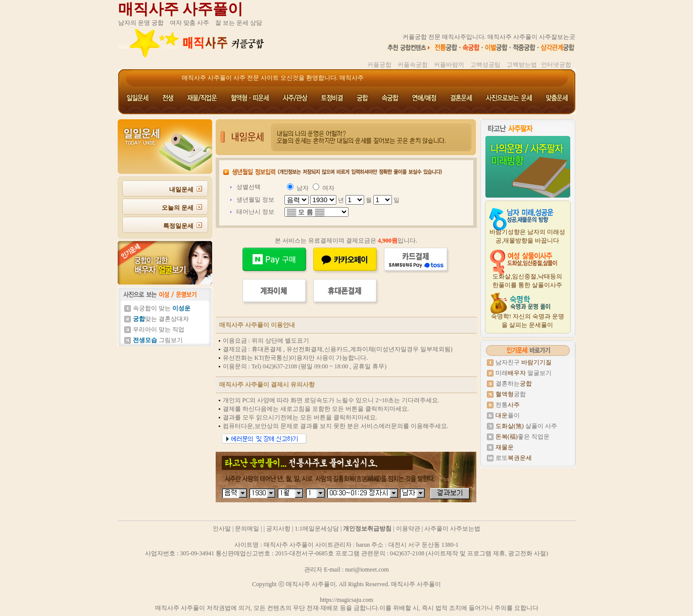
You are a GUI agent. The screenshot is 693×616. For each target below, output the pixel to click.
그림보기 (158, 340)
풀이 (508, 415)
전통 (508, 405)
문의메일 (247, 529)
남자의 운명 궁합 (141, 23)
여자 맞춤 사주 (189, 23)
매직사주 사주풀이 (181, 9)
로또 (514, 458)
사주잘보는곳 (557, 37)
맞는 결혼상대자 (161, 319)
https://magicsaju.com (346, 600)
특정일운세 (178, 226)
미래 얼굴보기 (524, 373)
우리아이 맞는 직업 (159, 329)
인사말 (222, 529)
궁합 (511, 394)
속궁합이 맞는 (162, 308)
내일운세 (181, 189)
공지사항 (278, 529)
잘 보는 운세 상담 (239, 23)
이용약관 (408, 529)
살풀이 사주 (526, 426)
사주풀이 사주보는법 (452, 529)
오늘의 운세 (178, 208)
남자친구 (524, 362)
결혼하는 (514, 384)
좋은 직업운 (523, 437)
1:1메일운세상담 (317, 529)
